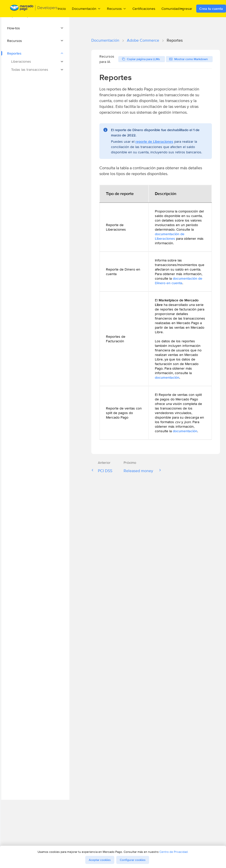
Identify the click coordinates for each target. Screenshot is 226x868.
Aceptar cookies (100, 860)
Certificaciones (144, 9)
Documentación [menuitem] (86, 8)
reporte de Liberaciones (154, 141)
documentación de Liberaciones (170, 236)
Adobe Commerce (143, 40)
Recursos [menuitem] (117, 8)
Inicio (62, 9)
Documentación (105, 40)
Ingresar (186, 9)
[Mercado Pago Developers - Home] (34, 9)
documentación (167, 377)
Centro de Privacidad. (174, 852)
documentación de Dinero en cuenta (179, 281)
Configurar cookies (133, 860)
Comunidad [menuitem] (173, 8)
